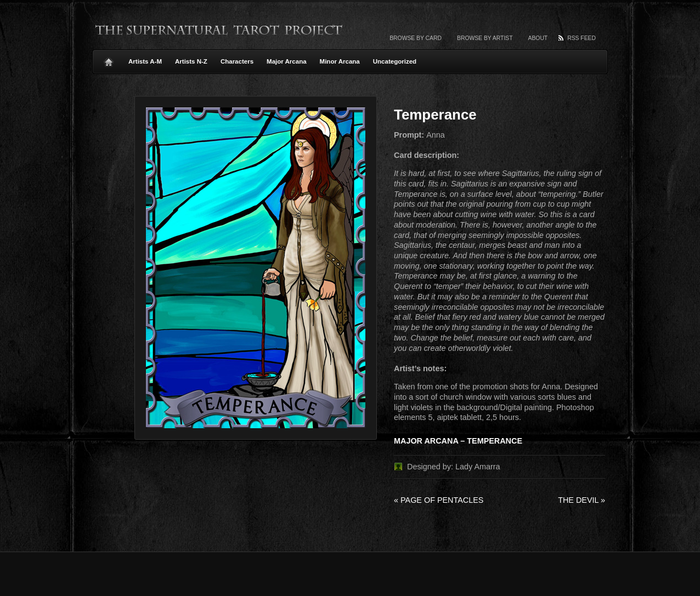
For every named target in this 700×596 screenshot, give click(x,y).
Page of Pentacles (439, 500)
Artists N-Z (191, 61)
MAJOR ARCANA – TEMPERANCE (458, 441)
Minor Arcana (340, 61)
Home (109, 59)
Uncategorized (395, 61)
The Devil (582, 500)
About (538, 38)
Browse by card (416, 38)
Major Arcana (287, 61)
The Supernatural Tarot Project (219, 30)
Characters (237, 61)
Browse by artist (485, 38)
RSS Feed (582, 38)
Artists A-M (145, 61)
